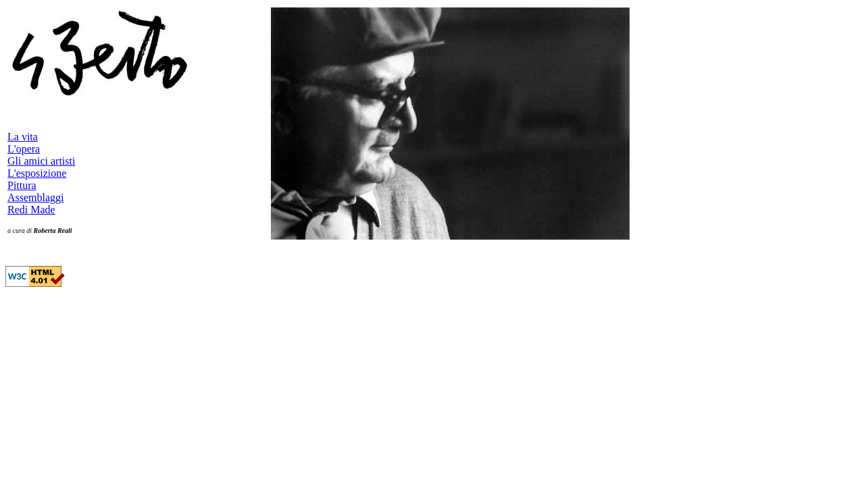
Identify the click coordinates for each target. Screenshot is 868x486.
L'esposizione (37, 173)
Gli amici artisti (41, 161)
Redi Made (31, 210)
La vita (23, 137)
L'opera (24, 149)
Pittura (22, 185)
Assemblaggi (36, 197)
